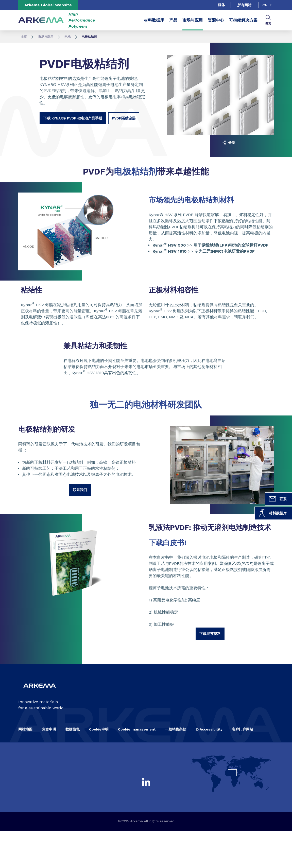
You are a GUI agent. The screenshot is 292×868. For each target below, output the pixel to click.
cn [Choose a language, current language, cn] (265, 5)
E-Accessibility (209, 729)
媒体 (221, 5)
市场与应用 (193, 20)
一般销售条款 (176, 729)
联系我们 (80, 490)
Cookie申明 (99, 729)
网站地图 (25, 729)
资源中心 (216, 20)
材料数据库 (272, 513)
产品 (173, 20)
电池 (67, 37)
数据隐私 (73, 729)
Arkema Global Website (48, 5)
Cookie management (137, 729)
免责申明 (49, 729)
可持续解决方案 (243, 20)
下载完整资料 (210, 634)
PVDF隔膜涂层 (124, 118)
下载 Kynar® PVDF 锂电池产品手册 (73, 118)
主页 (24, 37)
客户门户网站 (243, 729)
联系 (278, 499)
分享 (229, 143)
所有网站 (244, 5)
